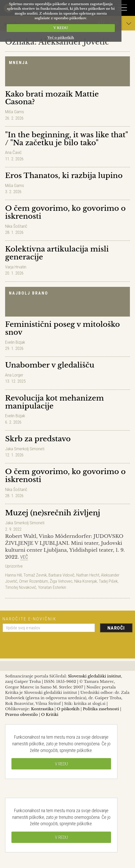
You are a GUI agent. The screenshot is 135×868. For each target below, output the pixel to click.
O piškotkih (68, 709)
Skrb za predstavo (38, 439)
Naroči (116, 628)
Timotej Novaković (21, 587)
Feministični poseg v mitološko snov (63, 328)
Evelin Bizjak (15, 342)
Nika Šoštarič (16, 226)
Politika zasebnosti (101, 709)
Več (24, 557)
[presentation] (41, 643)
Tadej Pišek (108, 581)
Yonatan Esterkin (52, 587)
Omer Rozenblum (34, 581)
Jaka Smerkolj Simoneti (25, 449)
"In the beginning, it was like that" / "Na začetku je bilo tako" (66, 139)
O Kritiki (50, 714)
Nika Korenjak (86, 581)
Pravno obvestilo (21, 714)
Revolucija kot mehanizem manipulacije (54, 402)
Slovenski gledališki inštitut (94, 676)
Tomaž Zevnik (35, 575)
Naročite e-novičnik (29, 619)
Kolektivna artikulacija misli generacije (57, 253)
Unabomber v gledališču (50, 365)
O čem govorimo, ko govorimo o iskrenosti (65, 212)
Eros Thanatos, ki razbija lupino (64, 176)
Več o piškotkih (61, 38)
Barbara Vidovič (62, 575)
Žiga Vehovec (61, 581)
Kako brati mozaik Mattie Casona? (52, 98)
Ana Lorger (14, 375)
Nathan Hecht (88, 575)
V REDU (61, 28)
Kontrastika (42, 709)
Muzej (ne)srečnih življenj (53, 513)
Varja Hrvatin (16, 267)
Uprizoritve (14, 566)
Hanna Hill (13, 575)
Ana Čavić (13, 152)
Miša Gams (15, 112)
